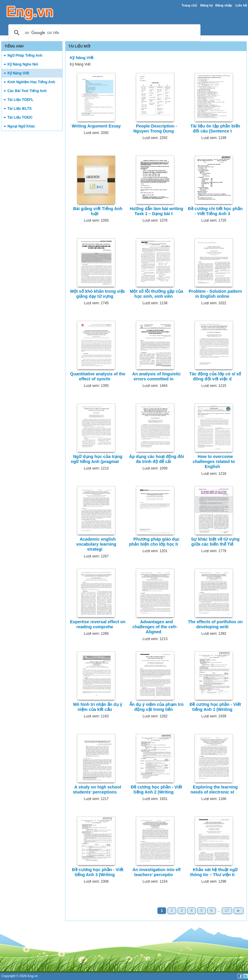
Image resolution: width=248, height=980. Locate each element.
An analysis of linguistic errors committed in (156, 376)
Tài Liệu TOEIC (20, 117)
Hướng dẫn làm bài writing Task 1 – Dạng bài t (156, 211)
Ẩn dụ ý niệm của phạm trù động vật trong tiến (157, 707)
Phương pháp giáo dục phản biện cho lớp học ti (154, 542)
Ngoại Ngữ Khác (21, 126)
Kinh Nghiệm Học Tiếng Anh (31, 82)
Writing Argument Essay (96, 126)
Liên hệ (241, 5)
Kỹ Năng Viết (18, 73)
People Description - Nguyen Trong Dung (155, 129)
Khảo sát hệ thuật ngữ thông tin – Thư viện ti (214, 872)
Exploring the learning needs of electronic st (214, 790)
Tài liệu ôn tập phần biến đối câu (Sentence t (215, 129)
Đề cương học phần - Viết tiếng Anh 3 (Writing (98, 872)
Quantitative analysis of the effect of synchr (98, 376)
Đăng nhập (224, 5)
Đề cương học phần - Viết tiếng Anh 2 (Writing (157, 790)
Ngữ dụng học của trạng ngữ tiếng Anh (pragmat (97, 459)
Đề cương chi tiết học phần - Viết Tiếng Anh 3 (215, 211)
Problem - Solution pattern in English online (215, 294)
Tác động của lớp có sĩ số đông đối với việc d (215, 376)
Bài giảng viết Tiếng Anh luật (98, 211)
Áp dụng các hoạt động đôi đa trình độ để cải (157, 459)
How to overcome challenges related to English (214, 462)
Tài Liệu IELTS (19, 109)
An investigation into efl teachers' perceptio (156, 872)
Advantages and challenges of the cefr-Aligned (155, 627)
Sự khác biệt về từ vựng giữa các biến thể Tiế (215, 542)
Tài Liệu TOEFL (20, 100)
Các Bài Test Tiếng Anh (27, 91)
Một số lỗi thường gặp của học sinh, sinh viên (156, 294)
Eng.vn (33, 976)
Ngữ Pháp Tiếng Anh (25, 55)
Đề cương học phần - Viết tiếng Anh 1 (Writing (215, 707)
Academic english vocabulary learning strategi (96, 544)
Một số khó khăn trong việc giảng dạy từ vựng (98, 294)
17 (227, 911)
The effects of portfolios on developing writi (215, 624)
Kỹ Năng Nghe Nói (23, 64)
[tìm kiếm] (104, 33)
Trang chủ (189, 5)
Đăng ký (207, 5)
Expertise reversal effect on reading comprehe (98, 624)
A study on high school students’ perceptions (97, 790)
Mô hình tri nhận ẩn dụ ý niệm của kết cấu (98, 707)
